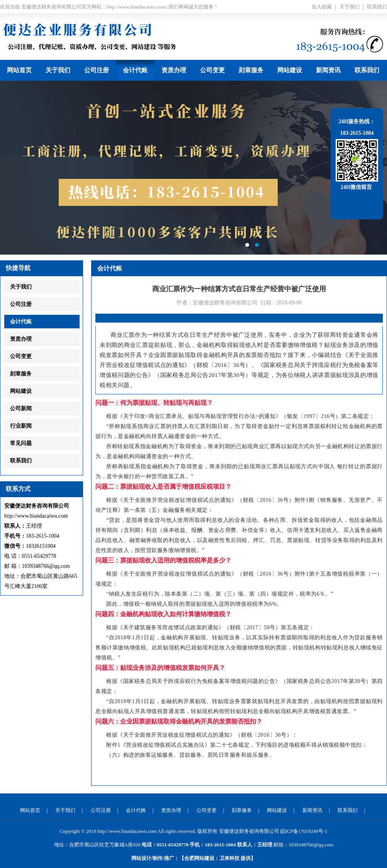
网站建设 (290, 70)
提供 (235, 858)
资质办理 (174, 70)
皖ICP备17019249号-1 (304, 831)
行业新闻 (21, 426)
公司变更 (212, 70)
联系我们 (377, 7)
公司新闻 (21, 409)
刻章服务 (251, 70)
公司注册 (97, 70)
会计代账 (135, 70)
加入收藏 (322, 7)
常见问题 (21, 443)
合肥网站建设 (199, 858)
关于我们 (350, 7)
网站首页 (19, 70)
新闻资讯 (328, 70)
